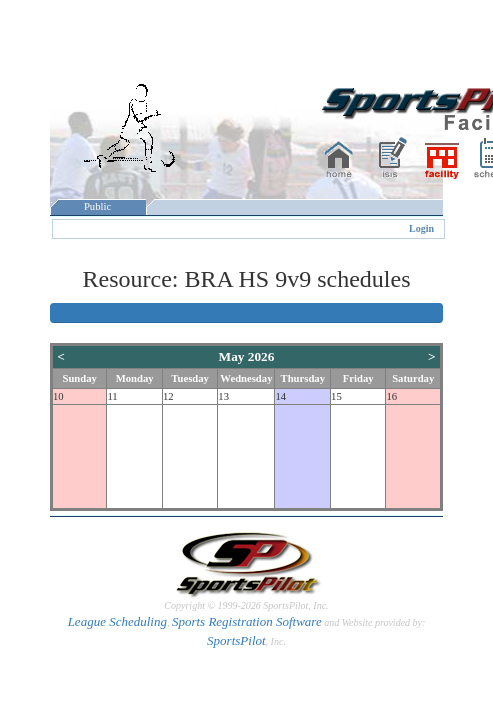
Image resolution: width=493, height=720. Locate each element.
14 (280, 396)
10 (58, 396)
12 (168, 396)
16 (391, 396)
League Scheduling (117, 621)
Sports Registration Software (247, 621)
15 (336, 396)
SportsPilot (236, 640)
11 (112, 396)
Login (421, 228)
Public (98, 206)
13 (223, 396)
